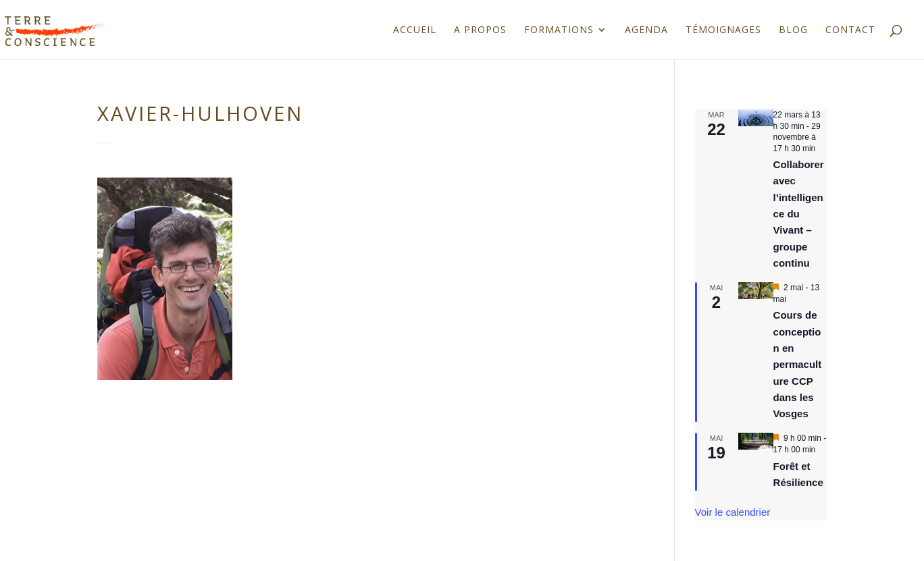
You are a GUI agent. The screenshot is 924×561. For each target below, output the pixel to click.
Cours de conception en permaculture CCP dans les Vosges (798, 364)
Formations (559, 30)
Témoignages (723, 30)
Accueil (415, 30)
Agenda (646, 30)
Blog (793, 30)
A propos (480, 30)
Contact (850, 30)
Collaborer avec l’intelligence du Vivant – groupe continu (799, 214)
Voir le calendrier (733, 512)
